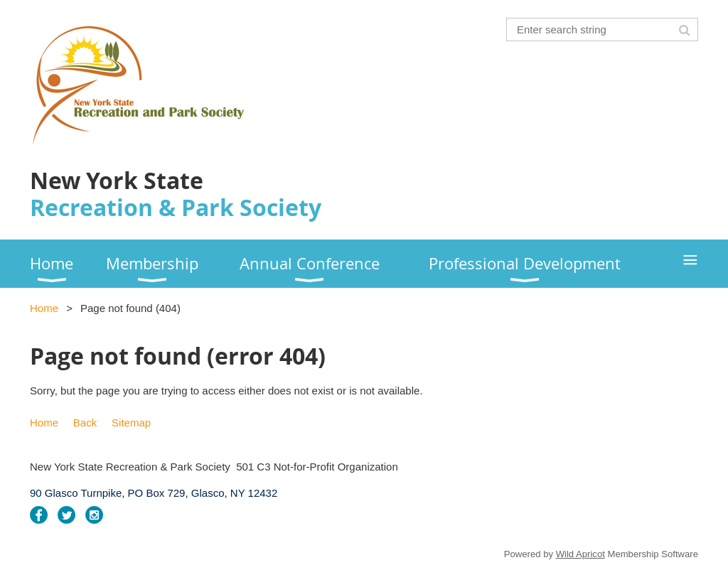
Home (44, 308)
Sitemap (131, 423)
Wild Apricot (580, 554)
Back (85, 423)
